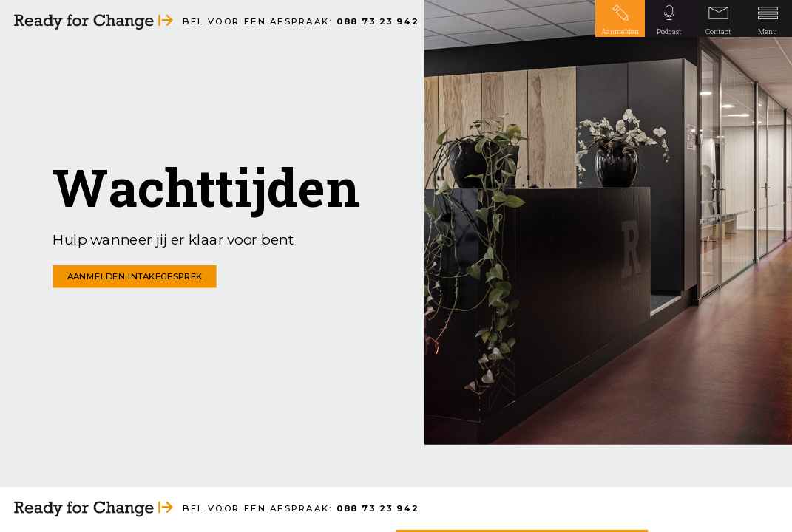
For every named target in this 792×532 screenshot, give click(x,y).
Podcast (669, 31)
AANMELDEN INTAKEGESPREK (135, 276)
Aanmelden (620, 31)
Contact (718, 31)
